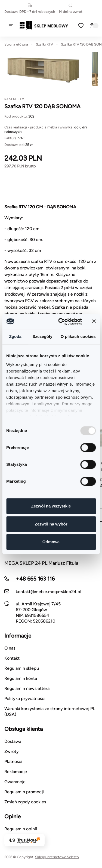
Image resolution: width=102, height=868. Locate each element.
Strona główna (16, 44)
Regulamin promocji (24, 792)
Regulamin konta (21, 678)
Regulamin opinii (21, 829)
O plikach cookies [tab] (78, 336)
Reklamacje (16, 772)
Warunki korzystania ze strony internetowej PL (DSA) (50, 711)
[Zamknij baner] (94, 322)
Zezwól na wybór (51, 524)
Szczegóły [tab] (42, 336)
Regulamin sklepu (22, 668)
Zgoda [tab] (15, 336)
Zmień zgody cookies (25, 802)
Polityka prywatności (25, 699)
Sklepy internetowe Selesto (57, 857)
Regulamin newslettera (27, 688)
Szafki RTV (44, 44)
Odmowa (51, 542)
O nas (10, 648)
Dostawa (13, 741)
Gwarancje (15, 782)
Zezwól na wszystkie (51, 506)
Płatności (13, 762)
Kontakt (12, 658)
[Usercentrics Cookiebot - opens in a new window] (61, 322)
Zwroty (12, 751)
